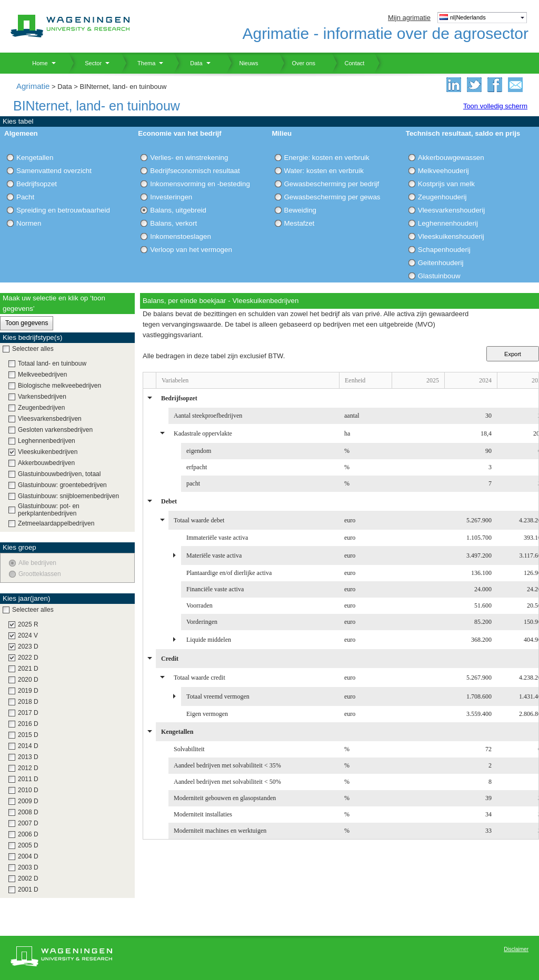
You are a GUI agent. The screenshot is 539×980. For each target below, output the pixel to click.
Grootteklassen (40, 574)
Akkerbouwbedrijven (46, 463)
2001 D (28, 890)
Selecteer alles (33, 349)
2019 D (28, 691)
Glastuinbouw (439, 276)
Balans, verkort (173, 223)
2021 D (28, 669)
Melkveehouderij (443, 171)
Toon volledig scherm (495, 106)
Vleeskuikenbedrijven (48, 452)
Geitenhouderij (441, 263)
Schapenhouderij (444, 250)
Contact (348, 63)
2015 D (28, 735)
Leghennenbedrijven (47, 441)
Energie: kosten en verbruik (327, 158)
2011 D (28, 779)
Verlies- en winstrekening (189, 158)
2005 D (28, 845)
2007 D (28, 823)
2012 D (28, 768)
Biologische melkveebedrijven (59, 386)
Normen (29, 223)
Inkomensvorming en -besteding (200, 184)
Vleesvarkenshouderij (451, 210)
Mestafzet (300, 223)
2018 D (28, 702)
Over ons (297, 63)
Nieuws (242, 63)
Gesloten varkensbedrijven (55, 430)
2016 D (28, 724)
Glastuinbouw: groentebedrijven (62, 485)
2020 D (28, 680)
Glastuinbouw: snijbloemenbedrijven (68, 496)
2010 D (28, 790)
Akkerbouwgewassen (451, 158)
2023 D (28, 646)
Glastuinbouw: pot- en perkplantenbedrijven (49, 510)
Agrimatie (33, 86)
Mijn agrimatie (409, 18)
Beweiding (301, 210)
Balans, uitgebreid (178, 210)
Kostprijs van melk (446, 184)
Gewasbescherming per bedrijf (332, 184)
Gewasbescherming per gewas (332, 197)
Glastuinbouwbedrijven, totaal (59, 474)
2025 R (28, 624)
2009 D (28, 801)
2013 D (28, 757)
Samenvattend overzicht (54, 171)
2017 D (28, 713)
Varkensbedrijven (42, 397)
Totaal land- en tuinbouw (52, 363)
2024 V (28, 635)
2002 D (28, 878)
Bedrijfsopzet (37, 184)
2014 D (28, 746)
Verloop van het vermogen (191, 250)
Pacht (25, 197)
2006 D (28, 834)
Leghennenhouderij (448, 223)
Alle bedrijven (37, 563)
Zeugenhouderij (442, 197)
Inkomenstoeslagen (181, 236)
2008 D (28, 812)
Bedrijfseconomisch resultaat (195, 171)
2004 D (28, 856)
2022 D (28, 658)
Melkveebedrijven (42, 375)
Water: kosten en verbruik (324, 171)
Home (36, 63)
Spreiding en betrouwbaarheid (63, 210)
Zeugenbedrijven (41, 408)
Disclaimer (516, 949)
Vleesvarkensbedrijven (50, 419)
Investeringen (171, 197)
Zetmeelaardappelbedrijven (56, 523)
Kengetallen (35, 158)
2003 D (28, 867)
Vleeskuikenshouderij (451, 236)
